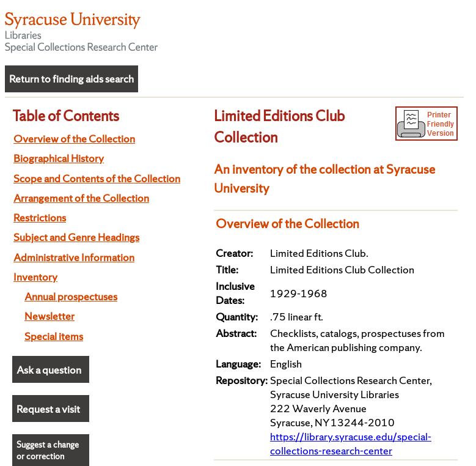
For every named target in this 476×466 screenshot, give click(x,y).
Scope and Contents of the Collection (97, 178)
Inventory (35, 277)
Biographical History (59, 158)
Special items (54, 336)
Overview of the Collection (74, 139)
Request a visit (48, 409)
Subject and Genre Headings (76, 237)
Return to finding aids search (71, 79)
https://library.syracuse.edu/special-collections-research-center (351, 443)
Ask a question (49, 370)
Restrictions (40, 217)
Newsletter (49, 316)
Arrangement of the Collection (81, 198)
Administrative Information (74, 257)
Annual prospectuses (71, 296)
